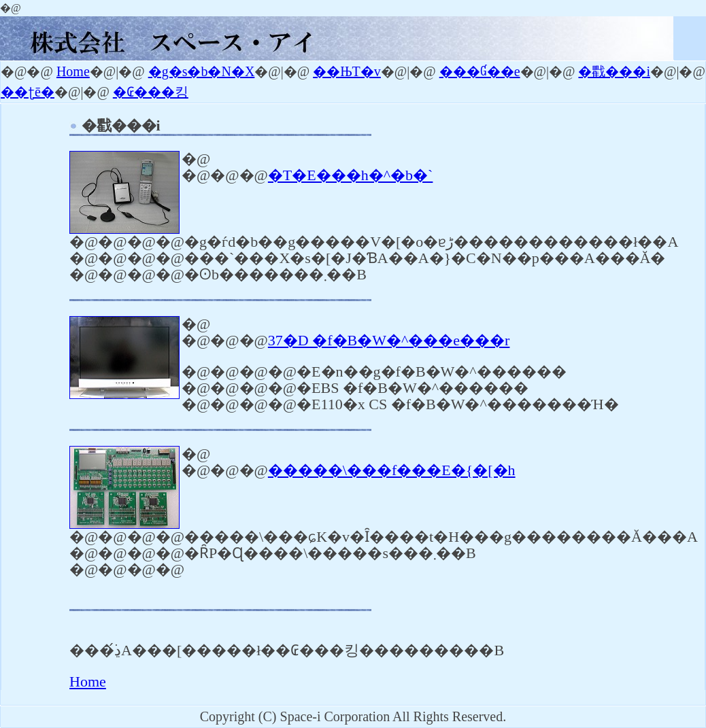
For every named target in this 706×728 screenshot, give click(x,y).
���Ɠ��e (480, 71)
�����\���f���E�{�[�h (392, 470)
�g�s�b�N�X (202, 71)
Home (73, 71)
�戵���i (614, 71)
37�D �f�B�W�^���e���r (389, 340)
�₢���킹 (151, 92)
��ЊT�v (347, 71)
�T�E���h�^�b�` (351, 175)
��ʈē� (28, 92)
